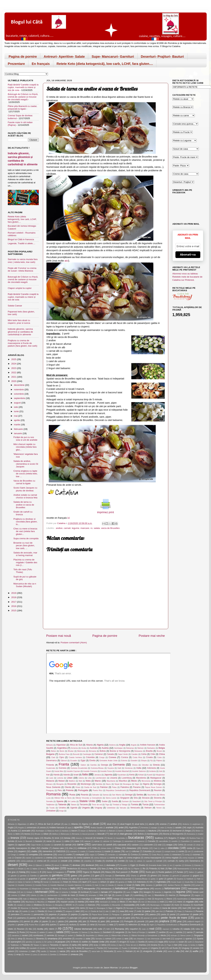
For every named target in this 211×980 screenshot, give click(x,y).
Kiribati (141, 775)
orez (78, 911)
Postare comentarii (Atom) (74, 643)
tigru (121, 945)
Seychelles (152, 795)
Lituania (114, 778)
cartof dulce (97, 845)
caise (77, 841)
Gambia (94, 765)
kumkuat (85, 892)
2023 (14, 368)
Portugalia (83, 790)
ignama (121, 882)
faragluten (53, 868)
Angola (134, 745)
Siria (136, 798)
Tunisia (134, 804)
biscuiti (101, 834)
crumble (121, 861)
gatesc (74, 876)
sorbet (119, 939)
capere (11, 845)
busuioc (39, 841)
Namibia (99, 784)
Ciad (53, 757)
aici (66, 261)
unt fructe (174, 948)
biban (46, 834)
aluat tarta (139, 824)
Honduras (129, 768)
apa (69, 828)
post (152, 921)
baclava (65, 831)
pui (43, 925)
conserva (48, 854)
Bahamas (130, 748)
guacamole (84, 879)
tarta (74, 945)
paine (148, 911)
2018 (14, 597)
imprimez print (105, 512)
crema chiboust (100, 858)
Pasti (10, 918)
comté (181, 851)
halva (20, 882)
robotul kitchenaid (83, 929)
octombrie (19, 394)
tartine (85, 945)
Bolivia (103, 751)
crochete (110, 861)
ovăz (139, 911)
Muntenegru (86, 784)
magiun (197, 895)
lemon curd (198, 892)
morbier (81, 905)
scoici (25, 935)
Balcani (112, 831)
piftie (36, 921)
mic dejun (133, 902)
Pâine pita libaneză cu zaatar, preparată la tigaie (23, 107)
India (139, 768)
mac (149, 895)
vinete (159, 951)
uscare (196, 948)
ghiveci (154, 876)
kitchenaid (42, 892)
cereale (190, 845)
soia (88, 939)
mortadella (105, 905)
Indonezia (151, 768)
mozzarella (129, 905)
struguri (123, 942)
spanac (189, 939)
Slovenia (158, 798)
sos (126, 939)
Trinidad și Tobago (120, 805)
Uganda (74, 808)
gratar (44, 879)
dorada (65, 865)
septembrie (20, 398)
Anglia (122, 745)
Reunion (158, 790)
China (162, 754)
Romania (53, 794)
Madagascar (156, 778)
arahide (110, 827)
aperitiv (79, 827)
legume (76, 528)
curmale (171, 861)
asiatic (178, 827)
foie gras (12, 872)
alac (66, 824)
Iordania (152, 771)
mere (92, 902)
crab (10, 858)
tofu (162, 945)
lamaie (105, 892)
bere (18, 834)
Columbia (90, 757)
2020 (14, 381)
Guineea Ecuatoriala (79, 768)
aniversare (32, 828)
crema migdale (172, 858)
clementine (47, 851)
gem (97, 876)
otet (114, 911)
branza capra (33, 838)
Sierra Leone (111, 798)
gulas (153, 879)
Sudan (105, 801)
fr (41, 872)
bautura (152, 831)
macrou (172, 895)
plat (84, 921)
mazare (52, 902)
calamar (87, 841)
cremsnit (54, 861)
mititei (28, 905)
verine (119, 951)
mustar (14, 908)
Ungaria (86, 808)
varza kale (96, 951)
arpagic (154, 828)
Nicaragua (127, 784)
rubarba (176, 929)
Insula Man (59, 771)
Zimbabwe (51, 811)
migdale (190, 902)
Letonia (60, 778)
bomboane (153, 834)
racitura (73, 925)
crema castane (83, 858)
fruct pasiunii (122, 872)
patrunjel (74, 918)
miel (170, 902)
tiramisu (143, 945)
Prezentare (16, 64)
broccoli (89, 838)
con (189, 851)
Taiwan (74, 805)
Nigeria (146, 784)
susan (181, 942)
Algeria (100, 745)
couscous (177, 855)
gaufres (87, 876)
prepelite (11, 925)
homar (46, 882)
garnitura (57, 875)
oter (107, 911)
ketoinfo (158, 889)
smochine (67, 939)
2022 (14, 373)
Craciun (18, 858)
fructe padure (165, 872)
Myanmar (25, 908)
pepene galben (98, 918)
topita (201, 945)
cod (127, 851)
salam (51, 932)
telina (104, 945)
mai (16, 416)
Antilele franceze (148, 745)
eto (28, 869)
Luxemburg (127, 778)
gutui (161, 879)
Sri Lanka (72, 801)
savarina (15, 935)
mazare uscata (67, 902)
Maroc (98, 781)
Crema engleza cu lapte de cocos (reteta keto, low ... (25, 474)
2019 (14, 593)
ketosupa (12, 892)
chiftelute (82, 848)
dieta (30, 865)
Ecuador (74, 761)
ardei (121, 827)
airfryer (57, 824)
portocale (115, 921)
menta (81, 902)
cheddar (45, 848)
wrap (19, 954)
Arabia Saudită (97, 828)
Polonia (70, 790)
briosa (67, 838)
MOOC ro (70, 905)
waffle (196, 951)
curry (181, 861)
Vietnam (148, 808)
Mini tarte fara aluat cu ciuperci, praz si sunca (19, 322)
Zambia (53, 954)
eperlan (178, 865)
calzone (106, 841)
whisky (11, 954)
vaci (33, 951)
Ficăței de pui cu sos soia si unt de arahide (25, 439)
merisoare (104, 902)
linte (101, 895)
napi (43, 908)
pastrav (33, 918)
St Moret (74, 942)
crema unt (42, 861)
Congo (102, 757)
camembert (129, 841)
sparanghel (16, 942)
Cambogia (87, 754)
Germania (119, 765)
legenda (168, 892)
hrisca (75, 882)
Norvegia (157, 784)
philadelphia (13, 921)
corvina (145, 855)
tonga (61, 811)
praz (179, 921)
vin (138, 951)
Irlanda (56, 775)
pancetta (27, 914)
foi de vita (197, 869)
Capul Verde (123, 754)
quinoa (62, 925)
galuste (14, 876)
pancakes (15, 914)
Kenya (64, 889)
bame (121, 831)
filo (144, 869)
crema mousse (188, 858)
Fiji (152, 761)
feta (111, 869)
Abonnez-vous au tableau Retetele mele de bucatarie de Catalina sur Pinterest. (187, 277)
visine (170, 951)
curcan (159, 861)
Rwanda (84, 795)
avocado (26, 831)
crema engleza (133, 858)
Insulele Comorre (90, 771)
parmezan (139, 914)
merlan (114, 902)
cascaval (122, 845)
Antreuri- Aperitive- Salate (64, 57)
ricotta (40, 929)
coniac (22, 855)
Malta (88, 781)
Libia (90, 778)
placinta (73, 921)
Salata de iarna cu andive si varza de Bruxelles (24, 505)
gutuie (170, 879)
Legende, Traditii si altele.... (22, 243)
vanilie (44, 951)
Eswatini (134, 761)
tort (13, 948)
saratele (152, 932)
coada (83, 851)
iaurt (84, 882)
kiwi (57, 892)
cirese (11, 851)
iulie (16, 407)
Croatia (149, 757)
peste (155, 918)
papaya (64, 914)
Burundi (76, 754)
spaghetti (179, 939)
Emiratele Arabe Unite (109, 761)
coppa (92, 855)
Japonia (108, 775)
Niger (137, 784)
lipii (110, 895)
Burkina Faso (64, 754)
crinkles (77, 861)
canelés (174, 841)
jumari (198, 885)
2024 (14, 364)
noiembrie (19, 390)
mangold (128, 899)
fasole (93, 869)
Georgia (104, 765)
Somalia (50, 801)
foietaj (22, 872)
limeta (82, 895)
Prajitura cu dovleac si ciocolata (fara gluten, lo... (25, 522)
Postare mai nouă (59, 636)
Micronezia (146, 781)
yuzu (35, 954)
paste (196, 914)
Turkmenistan (159, 805)
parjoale (127, 914)
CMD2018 (61, 851)
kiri (22, 892)
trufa (69, 948)
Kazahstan (122, 775)
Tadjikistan (50, 805)
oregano (69, 911)
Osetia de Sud (90, 787)
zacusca (43, 954)
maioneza (13, 899)
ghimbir (143, 876)
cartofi (109, 845)
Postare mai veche (152, 636)
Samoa (106, 795)
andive (59, 528)
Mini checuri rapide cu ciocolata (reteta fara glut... (25, 447)
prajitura (164, 921)
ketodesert (122, 888)
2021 (14, 377)
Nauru (108, 784)
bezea (27, 834)
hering (37, 882)
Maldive (72, 781)
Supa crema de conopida (26, 538)
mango (116, 899)
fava (104, 869)
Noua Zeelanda (53, 787)
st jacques (60, 942)
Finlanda (50, 765)
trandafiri (33, 948)
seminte (51, 935)
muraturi (167, 905)
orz (86, 911)
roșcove (166, 929)
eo (171, 865)
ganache (44, 876)
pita (53, 921)
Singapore (125, 798)
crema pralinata (27, 861)
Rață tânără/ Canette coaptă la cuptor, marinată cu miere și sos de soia (23, 87)
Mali (80, 781)
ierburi (103, 882)
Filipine (159, 761)
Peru (60, 790)
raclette (83, 925)
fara (42, 869)
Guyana (111, 768)
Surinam (125, 801)
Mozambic (72, 784)
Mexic (134, 781)
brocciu (79, 838)
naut (72, 908)
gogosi (196, 876)
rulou (198, 929)
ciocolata (173, 848)
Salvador (96, 795)
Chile (153, 754)
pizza (61, 921)
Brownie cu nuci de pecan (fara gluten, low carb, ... (24, 545)
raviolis (122, 925)
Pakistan (104, 787)
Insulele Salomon (139, 771)
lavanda (158, 892)
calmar (97, 841)
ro (92, 528)
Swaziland (136, 801)
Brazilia (149, 751)
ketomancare (172, 888)
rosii (152, 929)
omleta (59, 911)
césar (198, 845)
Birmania (92, 751)
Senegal (129, 795)
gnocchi (176, 876)
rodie (100, 929)
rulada (187, 929)
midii (162, 902)
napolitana (53, 908)
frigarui (86, 872)
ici (69, 518)
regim (152, 925)
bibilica (55, 834)
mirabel (20, 905)
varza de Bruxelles (110, 528)
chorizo (145, 848)
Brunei (159, 751)
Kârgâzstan (160, 775)
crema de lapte (116, 858)
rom (108, 929)
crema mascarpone (153, 858)
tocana (154, 945)
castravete (148, 845)
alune (152, 824)
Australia (94, 748)
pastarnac (185, 914)
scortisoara (38, 935)
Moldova (158, 781)
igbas (112, 882)
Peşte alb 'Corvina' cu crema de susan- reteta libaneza (22, 269)
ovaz (131, 911)
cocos (117, 851)
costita (166, 855)
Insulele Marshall (122, 771)
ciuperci (22, 851)
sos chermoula (153, 939)
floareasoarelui (183, 869)
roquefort (134, 929)
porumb (141, 921)
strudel (113, 942)
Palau (114, 787)
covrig (187, 855)
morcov (91, 905)
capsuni (22, 845)
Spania (60, 801)
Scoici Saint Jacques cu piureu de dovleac (25, 489)
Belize (54, 751)
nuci (185, 908)
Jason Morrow (110, 968)
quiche (53, 925)
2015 (14, 610)
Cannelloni (185, 841)
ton (176, 945)
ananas (163, 824)
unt (163, 948)
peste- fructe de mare (174, 918)
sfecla (163, 935)
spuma (38, 942)
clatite (34, 851)
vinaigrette (148, 951)
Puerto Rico (98, 790)
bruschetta (120, 838)
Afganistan (61, 745)
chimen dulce (106, 848)
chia (71, 848)
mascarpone (197, 899)
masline (16, 902)
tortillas (23, 948)
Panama (137, 787)
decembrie (20, 385)
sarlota (179, 932)
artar (162, 828)
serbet (70, 935)
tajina (45, 945)
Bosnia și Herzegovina (120, 751)
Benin (62, 751)
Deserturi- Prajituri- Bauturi (162, 57)
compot (158, 851)
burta (20, 841)
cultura (139, 861)
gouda (23, 879)
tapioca (65, 945)
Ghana (135, 765)
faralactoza (72, 869)
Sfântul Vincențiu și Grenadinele (89, 798)
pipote (45, 921)
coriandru (112, 855)
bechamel (177, 831)
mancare (85, 528)
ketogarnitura (143, 889)
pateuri (63, 918)
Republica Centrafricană (116, 790)
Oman (78, 787)
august (18, 403)
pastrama (21, 918)
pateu (53, 918)
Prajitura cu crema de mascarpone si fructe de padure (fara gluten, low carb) (23, 343)
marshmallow (182, 899)
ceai (160, 845)
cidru (162, 848)
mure (177, 905)
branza (15, 838)
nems (82, 908)
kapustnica (12, 889)
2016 (14, 606)
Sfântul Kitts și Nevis (63, 798)
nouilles (156, 908)
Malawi (62, 781)
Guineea (63, 768)
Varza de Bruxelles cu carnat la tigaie (24, 482)
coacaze (73, 851)
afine (32, 824)
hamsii (28, 882)
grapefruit (33, 879)
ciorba (190, 848)
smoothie (79, 939)
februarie (19, 429)
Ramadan (102, 925)
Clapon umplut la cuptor (20, 288)
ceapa (169, 845)
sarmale (200, 932)
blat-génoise (126, 834)
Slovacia (146, 798)
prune (21, 925)
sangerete (120, 932)
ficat (121, 869)
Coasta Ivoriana (75, 757)
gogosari (186, 876)
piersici (27, 921)
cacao (49, 841)
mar (149, 899)
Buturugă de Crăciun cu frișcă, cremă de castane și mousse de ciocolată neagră (23, 97)
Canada (110, 754)
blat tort (113, 834)
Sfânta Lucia (103, 935)
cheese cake (58, 848)
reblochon (133, 925)
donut (57, 865)
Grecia (156, 765)
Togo (107, 805)
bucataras (136, 837)
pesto (198, 918)
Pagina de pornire (23, 57)
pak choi (159, 911)
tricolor (43, 948)
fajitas (35, 869)
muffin (143, 905)
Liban (70, 778)
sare (171, 932)
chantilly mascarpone (17, 848)
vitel (187, 951)
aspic (189, 828)
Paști (43, 918)
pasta (164, 914)
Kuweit (150, 775)
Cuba (160, 757)
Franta (64, 764)
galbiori (200, 872)
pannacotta (39, 914)
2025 (14, 359)
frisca (108, 872)
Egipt (83, 761)
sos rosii (166, 939)
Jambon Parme (174, 885)
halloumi (11, 882)
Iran (48, 775)
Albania (89, 745)
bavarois (165, 831)
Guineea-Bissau (97, 768)
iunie (17, 411)
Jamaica (98, 775)
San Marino (117, 795)
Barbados (151, 748)
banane (129, 831)
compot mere (170, 851)
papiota (74, 914)
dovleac (76, 865)
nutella (25, 911)
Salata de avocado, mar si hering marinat (25, 554)
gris (74, 879)
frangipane (60, 872)
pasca (153, 914)
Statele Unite (87, 801)
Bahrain (141, 748)
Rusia (72, 795)
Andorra (112, 745)
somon (108, 939)
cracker (28, 858)
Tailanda (62, 804)
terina (113, 945)
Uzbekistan (111, 808)
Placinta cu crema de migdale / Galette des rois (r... (25, 562)
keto (73, 888)
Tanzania (84, 805)
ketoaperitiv (89, 889)
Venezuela (135, 808)
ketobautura (106, 889)
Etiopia (144, 761)
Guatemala (51, 768)
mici (143, 902)
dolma (48, 865)
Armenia (74, 748)
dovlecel (90, 865)
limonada (92, 895)
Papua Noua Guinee (153, 787)
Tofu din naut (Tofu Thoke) (23, 571)
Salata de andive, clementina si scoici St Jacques (26, 464)
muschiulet (198, 905)
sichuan (174, 935)
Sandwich (107, 932)
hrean (66, 882)
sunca (151, 942)
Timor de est (97, 805)
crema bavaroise (65, 858)
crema (49, 858)
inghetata (161, 882)
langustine (118, 892)
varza (62, 951)
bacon (74, 831)
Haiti (119, 768)
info (151, 882)
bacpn (83, 831)
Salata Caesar (15, 306)
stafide (85, 942)
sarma (190, 932)
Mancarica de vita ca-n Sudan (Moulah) (25, 585)
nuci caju (196, 908)
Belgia (162, 748)
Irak (161, 771)
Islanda (67, 775)
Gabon (83, 765)
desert (13, 865)
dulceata (111, 865)
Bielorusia (81, 751)
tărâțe (96, 945)
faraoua (84, 869)
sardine (162, 932)
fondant (34, 872)
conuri (60, 855)
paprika (85, 914)
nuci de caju (13, 911)
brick (57, 838)
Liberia (81, 778)
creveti (64, 861)
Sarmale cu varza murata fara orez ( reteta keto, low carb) (23, 261)
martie (17, 425)
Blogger (134, 968)
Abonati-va (188, 255)
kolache (65, 892)
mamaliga (86, 899)
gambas (23, 876)
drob (101, 865)
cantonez (197, 841)
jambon (159, 885)
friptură (96, 872)
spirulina (29, 942)
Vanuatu (123, 808)
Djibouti (64, 761)
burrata (11, 841)
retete (10, 929)
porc (103, 921)
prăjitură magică (194, 921)
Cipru (62, 757)
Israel (76, 775)
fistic (163, 869)
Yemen (159, 808)
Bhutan (71, 751)
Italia (85, 774)
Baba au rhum (53, 831)
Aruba (84, 748)
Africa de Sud (76, 745)
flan (170, 869)
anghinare (196, 824)
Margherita (159, 899)
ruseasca (12, 932)
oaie (32, 911)
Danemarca (52, 761)
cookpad (80, 854)
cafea (67, 841)
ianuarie (18, 433)
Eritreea (188, 865)
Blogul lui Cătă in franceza (21, 239)
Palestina (125, 787)
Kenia (132, 775)
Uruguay (98, 808)
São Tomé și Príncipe (153, 801)
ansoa (43, 828)
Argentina (62, 748)
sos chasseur (139, 939)
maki (25, 899)
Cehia (144, 754)
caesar (58, 841)
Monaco (49, 784)
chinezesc (131, 848)
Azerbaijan (119, 748)
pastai (173, 914)
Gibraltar (145, 765)
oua (122, 911)
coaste (107, 851)
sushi (190, 942)
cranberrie (39, 858)
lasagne (147, 892)
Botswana (138, 751)
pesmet (147, 918)
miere (180, 902)
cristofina (88, 861)
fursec (180, 872)
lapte (136, 892)
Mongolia (60, 784)
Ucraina (62, 808)
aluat (96, 824)
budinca (159, 838)
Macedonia (141, 778)
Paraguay (50, 790)
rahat (92, 925)
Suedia (115, 801)
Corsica (125, 757)
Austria (105, 748)
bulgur (183, 838)
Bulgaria (50, 754)
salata (97, 528)
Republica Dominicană (140, 790)
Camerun (99, 754)
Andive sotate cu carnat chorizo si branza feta (25, 496)
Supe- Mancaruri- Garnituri (113, 57)
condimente (199, 851)
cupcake (149, 861)
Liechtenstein (101, 778)
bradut (201, 834)
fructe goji (150, 872)
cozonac (196, 855)
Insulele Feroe (106, 771)
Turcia (145, 804)
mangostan (140, 899)
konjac (74, 892)
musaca (186, 905)
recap (143, 925)
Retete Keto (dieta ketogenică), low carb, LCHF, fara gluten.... (105, 64)
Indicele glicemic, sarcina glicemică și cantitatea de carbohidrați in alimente (20, 332)
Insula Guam (176, 882)
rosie (144, 929)
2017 (14, 602)
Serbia (140, 795)
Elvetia (92, 761)
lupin (127, 895)
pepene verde (116, 918)
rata (111, 925)
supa (161, 942)
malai (42, 899)
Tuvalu (52, 808)
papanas (53, 914)
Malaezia (50, 781)
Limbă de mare (68, 895)
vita (178, 951)
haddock (190, 879)
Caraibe (134, 754)
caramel (57, 845)
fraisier (49, 872)
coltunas (135, 851)
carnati (67, 528)
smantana (53, 939)
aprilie (17, 420)
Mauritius (123, 781)
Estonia (124, 761)
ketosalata (193, 889)
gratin (53, 879)
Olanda (68, 787)
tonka (193, 945)
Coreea (112, 757)
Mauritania (111, 781)
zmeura (75, 954)
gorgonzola (12, 879)
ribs (30, 929)
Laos (51, 778)
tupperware (89, 948)
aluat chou (112, 824)
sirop (20, 939)
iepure (95, 882)
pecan (85, 918)
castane (135, 845)
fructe (135, 872)
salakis (42, 932)
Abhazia (50, 745)
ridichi (51, 929)
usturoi (11, 951)
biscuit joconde (88, 834)
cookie (69, 855)
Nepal (117, 784)
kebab (47, 889)
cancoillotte (163, 841)
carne (80, 844)
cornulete (123, 855)
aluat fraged (126, 824)
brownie (100, 838)
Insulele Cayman (73, 771)
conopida (33, 854)
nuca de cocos (170, 908)
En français (41, 64)
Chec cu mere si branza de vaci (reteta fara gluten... (25, 531)
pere (128, 918)
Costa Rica (137, 757)
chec (33, 848)
